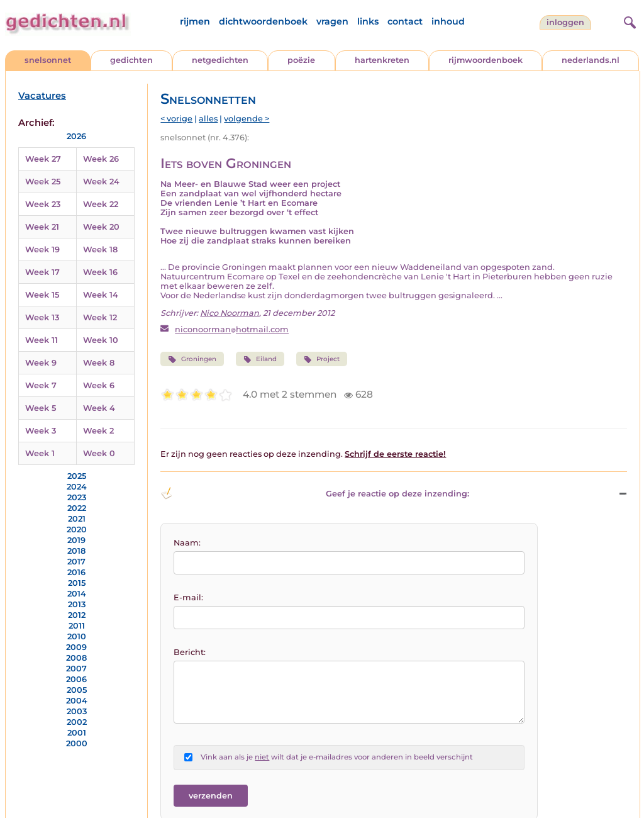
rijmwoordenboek (486, 60)
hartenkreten (382, 60)
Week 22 (101, 204)
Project (322, 359)
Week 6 (99, 385)
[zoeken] (628, 21)
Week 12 (100, 317)
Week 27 (43, 159)
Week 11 (42, 340)
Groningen (192, 359)
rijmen (195, 21)
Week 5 (41, 408)
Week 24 (101, 182)
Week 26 (101, 159)
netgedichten (220, 60)
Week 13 (42, 317)
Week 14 (101, 295)
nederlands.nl (591, 60)
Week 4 (99, 408)
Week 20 (101, 227)
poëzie (301, 60)
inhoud (448, 21)
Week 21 (42, 227)
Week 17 (42, 272)
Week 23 (43, 204)
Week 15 (42, 295)
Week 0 (99, 453)
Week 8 (99, 363)
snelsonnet (48, 60)
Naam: (187, 543)
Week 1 (40, 453)
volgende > (247, 119)
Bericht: (190, 652)
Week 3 (41, 431)
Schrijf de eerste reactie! (395, 454)
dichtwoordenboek (263, 21)
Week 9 (41, 363)
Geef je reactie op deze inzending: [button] (315, 493)
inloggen (565, 22)
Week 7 (41, 385)
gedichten (131, 60)
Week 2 (98, 431)
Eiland (260, 359)
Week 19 (42, 249)
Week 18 (100, 249)
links (368, 21)
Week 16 (100, 272)
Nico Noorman (230, 313)
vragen (332, 21)
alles (208, 119)
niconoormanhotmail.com (232, 329)
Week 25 (43, 182)
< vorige (176, 119)
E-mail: (188, 597)
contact (405, 21)
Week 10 (101, 340)
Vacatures (42, 96)
